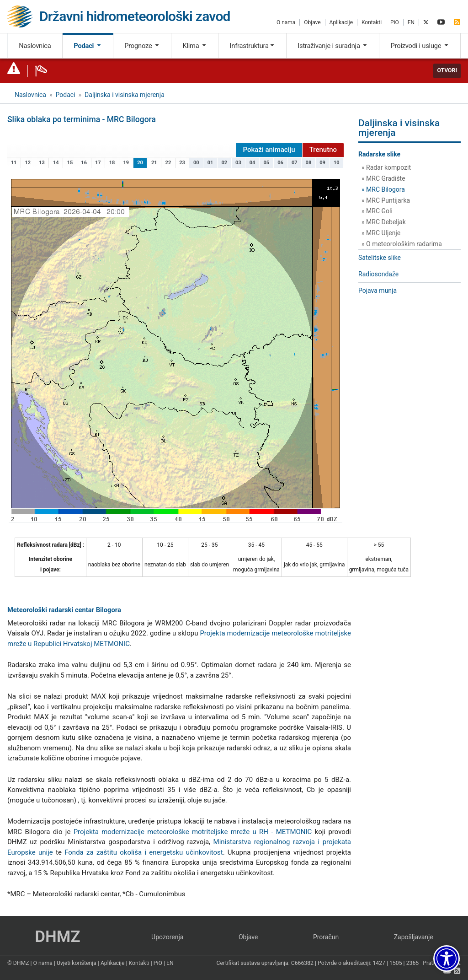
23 (182, 163)
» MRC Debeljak (384, 222)
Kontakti (372, 22)
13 (42, 163)
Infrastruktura (252, 46)
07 (295, 163)
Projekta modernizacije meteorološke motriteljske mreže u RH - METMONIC (193, 832)
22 (168, 163)
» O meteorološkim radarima (402, 244)
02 (224, 163)
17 (98, 163)
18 (112, 163)
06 (280, 163)
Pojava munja (378, 291)
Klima (194, 46)
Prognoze (142, 46)
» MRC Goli (377, 211)
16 (84, 163)
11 (14, 163)
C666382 (302, 963)
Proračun (326, 937)
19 (126, 163)
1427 (379, 963)
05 (267, 163)
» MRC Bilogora (383, 189)
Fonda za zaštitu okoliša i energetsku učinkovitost (144, 852)
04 (253, 163)
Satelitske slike (380, 258)
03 (238, 163)
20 (140, 163)
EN (411, 22)
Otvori (447, 70)
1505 (396, 963)
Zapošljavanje (414, 937)
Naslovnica (35, 46)
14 (56, 163)
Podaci (88, 46)
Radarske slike (379, 154)
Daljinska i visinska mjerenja (125, 95)
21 (154, 163)
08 (309, 163)
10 (337, 163)
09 (322, 163)
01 (210, 163)
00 (196, 163)
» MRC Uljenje (381, 233)
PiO (395, 22)
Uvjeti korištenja (77, 963)
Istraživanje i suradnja (333, 46)
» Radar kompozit (386, 167)
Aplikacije (341, 22)
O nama (286, 22)
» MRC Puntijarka (386, 200)
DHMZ (57, 937)
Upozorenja (167, 937)
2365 (413, 963)
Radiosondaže (378, 274)
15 (70, 163)
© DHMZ (18, 963)
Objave (312, 22)
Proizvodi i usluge (420, 46)
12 (28, 163)
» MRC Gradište (383, 178)
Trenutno (323, 150)
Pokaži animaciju (269, 150)
